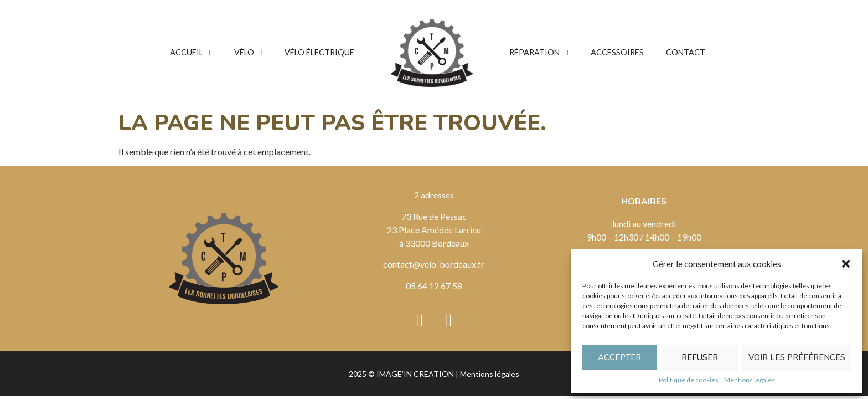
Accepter (619, 357)
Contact (686, 52)
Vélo (248, 53)
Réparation (539, 53)
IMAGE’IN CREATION (415, 374)
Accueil (191, 53)
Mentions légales (750, 380)
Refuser (700, 357)
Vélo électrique (319, 52)
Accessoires (617, 52)
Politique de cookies (689, 380)
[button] (846, 264)
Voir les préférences (797, 357)
